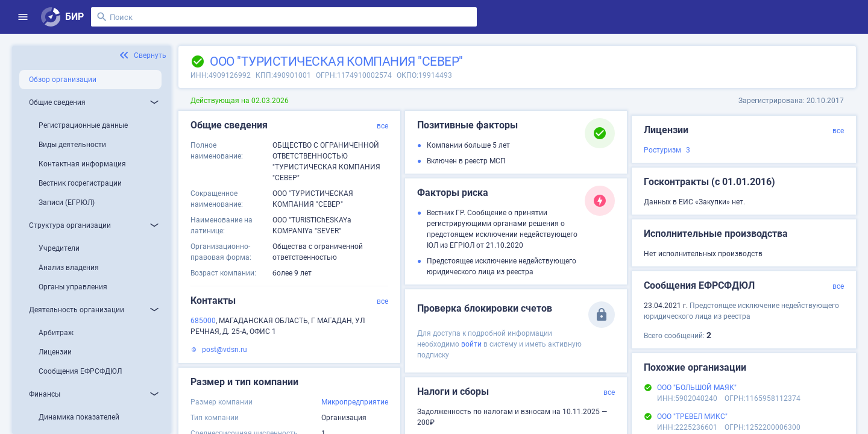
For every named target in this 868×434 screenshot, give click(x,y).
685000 (203, 321)
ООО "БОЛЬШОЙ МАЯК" (697, 388)
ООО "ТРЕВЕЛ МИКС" (692, 417)
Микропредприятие (355, 402)
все (382, 126)
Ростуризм (662, 150)
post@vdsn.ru (225, 350)
